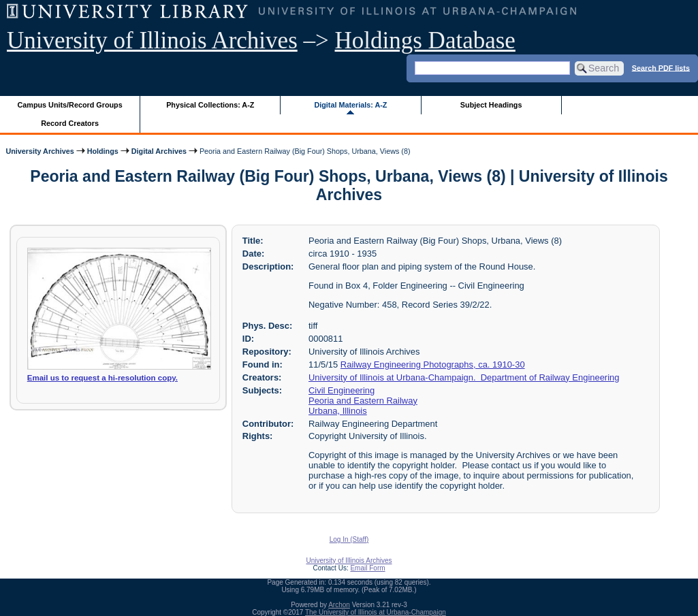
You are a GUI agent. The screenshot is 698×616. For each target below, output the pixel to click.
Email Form (367, 568)
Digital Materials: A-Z (350, 105)
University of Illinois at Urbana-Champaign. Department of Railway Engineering (464, 377)
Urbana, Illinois (338, 411)
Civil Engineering (342, 390)
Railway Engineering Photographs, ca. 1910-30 (433, 364)
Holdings (103, 151)
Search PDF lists (661, 67)
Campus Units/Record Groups (70, 105)
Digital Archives (159, 151)
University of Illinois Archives (152, 40)
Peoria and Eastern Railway (363, 401)
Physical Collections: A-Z (210, 105)
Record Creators (70, 123)
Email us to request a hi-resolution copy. (102, 378)
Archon (339, 605)
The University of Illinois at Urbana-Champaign (376, 612)
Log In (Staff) (349, 539)
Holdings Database (425, 40)
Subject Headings (491, 105)
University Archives (39, 151)
